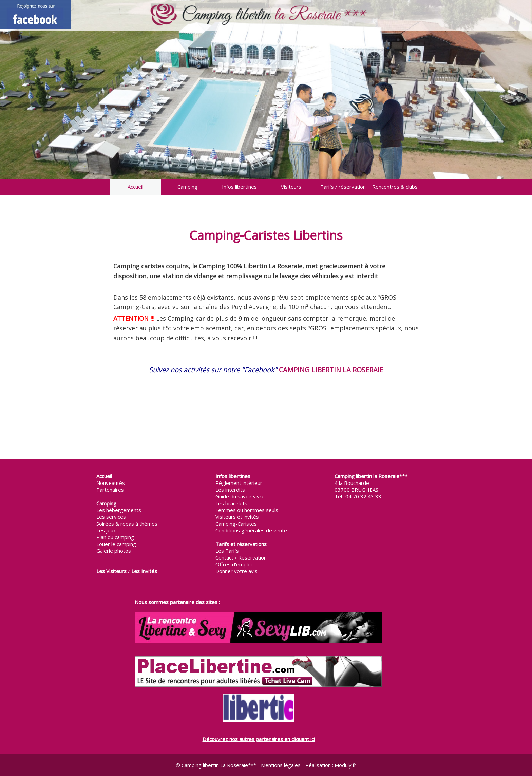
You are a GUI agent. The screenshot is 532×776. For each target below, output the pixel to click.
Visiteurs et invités (237, 517)
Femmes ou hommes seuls (247, 510)
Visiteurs (291, 187)
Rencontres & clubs (395, 187)
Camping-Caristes (236, 524)
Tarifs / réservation (343, 187)
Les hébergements (119, 510)
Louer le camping (116, 544)
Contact (224, 557)
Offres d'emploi (234, 564)
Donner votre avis (236, 571)
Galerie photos (114, 551)
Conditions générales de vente (251, 530)
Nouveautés (111, 483)
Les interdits (230, 490)
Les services (111, 517)
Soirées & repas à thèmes (127, 524)
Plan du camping (115, 537)
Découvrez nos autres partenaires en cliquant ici (259, 739)
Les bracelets (231, 503)
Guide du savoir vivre (240, 496)
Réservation (252, 557)
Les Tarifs (227, 551)
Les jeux (106, 530)
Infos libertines (239, 187)
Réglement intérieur (239, 483)
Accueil (135, 187)
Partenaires (110, 490)
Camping (187, 187)
